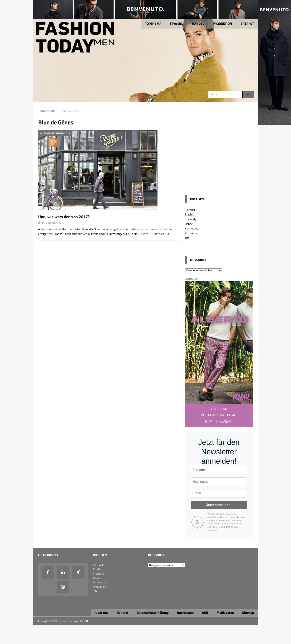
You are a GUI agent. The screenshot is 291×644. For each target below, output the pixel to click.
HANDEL (198, 24)
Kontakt (123, 613)
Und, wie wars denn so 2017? (64, 217)
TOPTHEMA (153, 24)
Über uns (102, 613)
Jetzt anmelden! (219, 505)
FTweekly (177, 24)
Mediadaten (225, 613)
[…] (167, 234)
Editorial (190, 210)
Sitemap (248, 613)
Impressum (185, 613)
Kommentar (192, 228)
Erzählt (189, 214)
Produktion (191, 233)
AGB (205, 613)
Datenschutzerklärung (153, 613)
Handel (189, 224)
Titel (187, 238)
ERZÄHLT (247, 24)
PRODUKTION (222, 24)
